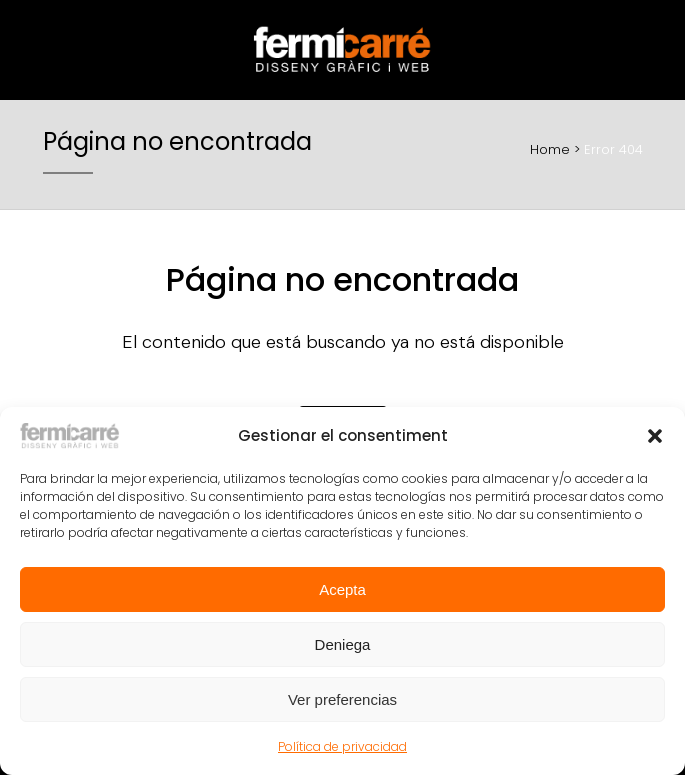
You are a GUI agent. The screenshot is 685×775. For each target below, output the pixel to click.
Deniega (343, 644)
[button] (655, 436)
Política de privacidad (342, 746)
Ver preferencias (342, 699)
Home (550, 149)
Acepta (342, 589)
